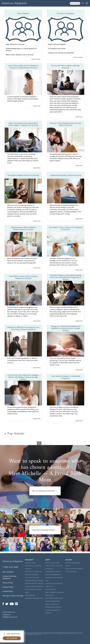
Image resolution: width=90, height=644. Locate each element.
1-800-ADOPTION (12, 634)
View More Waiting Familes (45, 530)
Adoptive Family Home (52, 563)
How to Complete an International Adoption (53, 606)
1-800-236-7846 (10, 567)
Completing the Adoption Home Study (54, 585)
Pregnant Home (30, 563)
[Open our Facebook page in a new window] (3, 603)
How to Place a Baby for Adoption (33, 567)
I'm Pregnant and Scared (57, 49)
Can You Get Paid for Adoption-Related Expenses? (34, 579)
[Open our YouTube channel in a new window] (12, 603)
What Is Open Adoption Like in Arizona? (20, 55)
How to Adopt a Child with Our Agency (54, 567)
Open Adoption (30, 595)
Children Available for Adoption (53, 612)
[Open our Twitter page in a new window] (7, 603)
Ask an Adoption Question (45, 491)
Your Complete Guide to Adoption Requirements (53, 573)
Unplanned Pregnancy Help (34, 598)
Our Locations (8, 572)
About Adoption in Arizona (74, 569)
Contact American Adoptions (9, 577)
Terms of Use (8, 583)
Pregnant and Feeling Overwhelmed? (61, 53)
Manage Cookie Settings (13, 596)
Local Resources (71, 572)
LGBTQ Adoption (51, 589)
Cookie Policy (8, 591)
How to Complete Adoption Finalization (54, 594)
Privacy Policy (8, 587)
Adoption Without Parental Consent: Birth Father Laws (34, 585)
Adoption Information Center (73, 564)
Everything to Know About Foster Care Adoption (54, 600)
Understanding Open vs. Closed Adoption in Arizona (21, 50)
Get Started (75, 3)
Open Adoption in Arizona (15, 44)
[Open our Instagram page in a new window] (17, 603)
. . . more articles (35, 59)
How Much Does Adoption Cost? (54, 579)
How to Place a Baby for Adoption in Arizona (33, 573)
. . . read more (36, 106)
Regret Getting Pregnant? (57, 44)
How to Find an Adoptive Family (33, 591)
